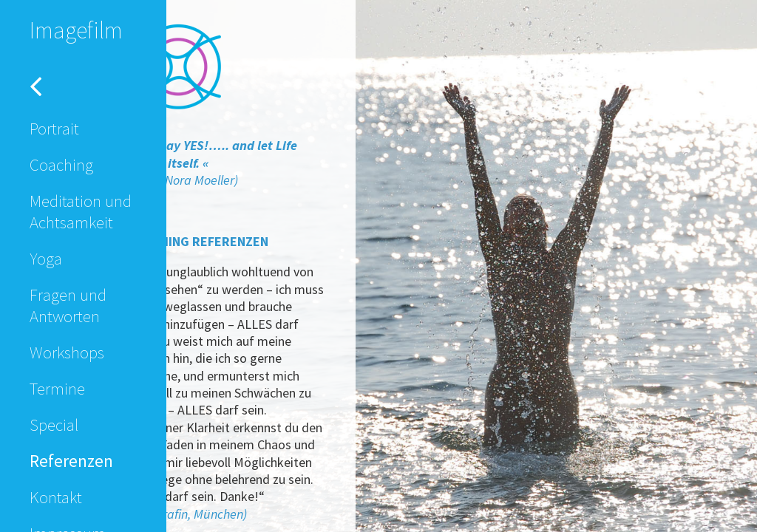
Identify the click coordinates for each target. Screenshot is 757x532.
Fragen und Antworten (68, 305)
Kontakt (56, 497)
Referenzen (71, 461)
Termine (57, 388)
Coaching (61, 164)
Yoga (46, 258)
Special (54, 424)
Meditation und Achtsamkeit (81, 211)
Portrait (54, 128)
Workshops (67, 352)
